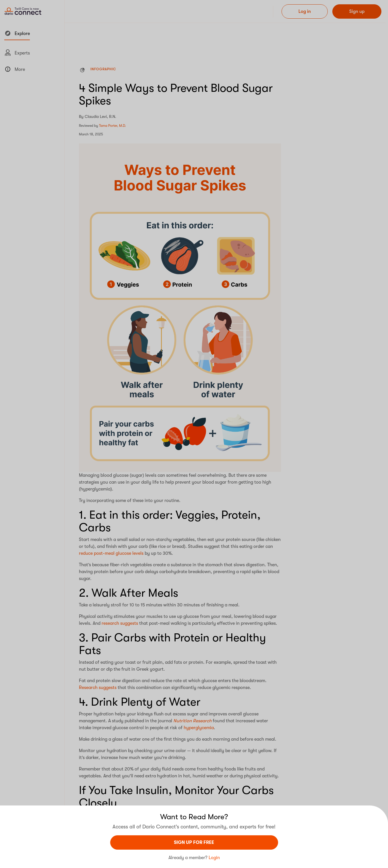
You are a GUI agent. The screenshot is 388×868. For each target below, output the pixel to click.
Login (214, 858)
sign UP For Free (194, 842)
